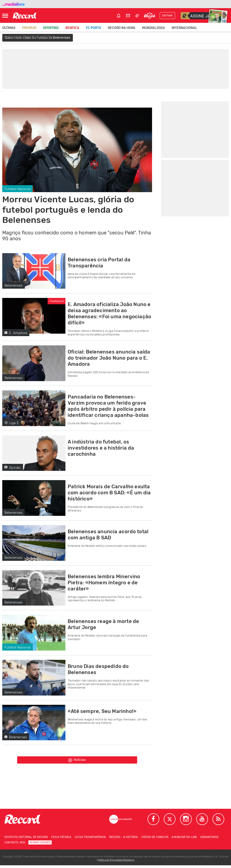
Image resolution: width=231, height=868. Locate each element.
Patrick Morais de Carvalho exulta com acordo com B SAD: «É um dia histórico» (109, 493)
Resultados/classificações (27, 37)
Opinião (13, 468)
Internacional (184, 28)
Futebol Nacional (17, 189)
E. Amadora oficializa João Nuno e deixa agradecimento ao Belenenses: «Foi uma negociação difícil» (109, 314)
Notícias (77, 761)
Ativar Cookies (40, 845)
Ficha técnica (61, 840)
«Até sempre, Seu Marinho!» (102, 711)
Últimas (9, 28)
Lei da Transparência (90, 840)
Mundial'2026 (154, 28)
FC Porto (94, 28)
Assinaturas (209, 840)
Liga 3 (12, 423)
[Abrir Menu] (5, 16)
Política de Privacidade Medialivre (116, 863)
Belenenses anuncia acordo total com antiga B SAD (108, 535)
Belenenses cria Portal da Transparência (99, 263)
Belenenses (13, 285)
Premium (29, 28)
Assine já (195, 16)
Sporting (51, 28)
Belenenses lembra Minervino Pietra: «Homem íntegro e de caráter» (104, 583)
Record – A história (124, 840)
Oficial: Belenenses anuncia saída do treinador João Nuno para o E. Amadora (109, 358)
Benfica (72, 28)
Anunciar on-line (184, 840)
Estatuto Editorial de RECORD (26, 840)
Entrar (167, 16)
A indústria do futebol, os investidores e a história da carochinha (101, 448)
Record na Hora (122, 28)
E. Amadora (16, 333)
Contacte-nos (15, 845)
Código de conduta (155, 840)
